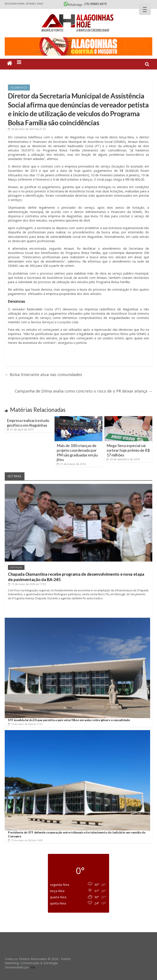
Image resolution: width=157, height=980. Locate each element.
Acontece (19, 88)
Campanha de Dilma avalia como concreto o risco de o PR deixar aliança (84, 391)
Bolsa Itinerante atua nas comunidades (43, 374)
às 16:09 (25, 840)
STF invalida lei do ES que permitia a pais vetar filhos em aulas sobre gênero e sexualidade (69, 720)
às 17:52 (27, 584)
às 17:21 (25, 724)
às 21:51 (27, 129)
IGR (33, 967)
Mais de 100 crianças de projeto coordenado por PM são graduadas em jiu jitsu (77, 452)
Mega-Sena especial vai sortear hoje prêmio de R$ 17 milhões (128, 450)
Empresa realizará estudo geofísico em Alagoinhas (28, 423)
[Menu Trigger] (145, 9)
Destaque (16, 567)
